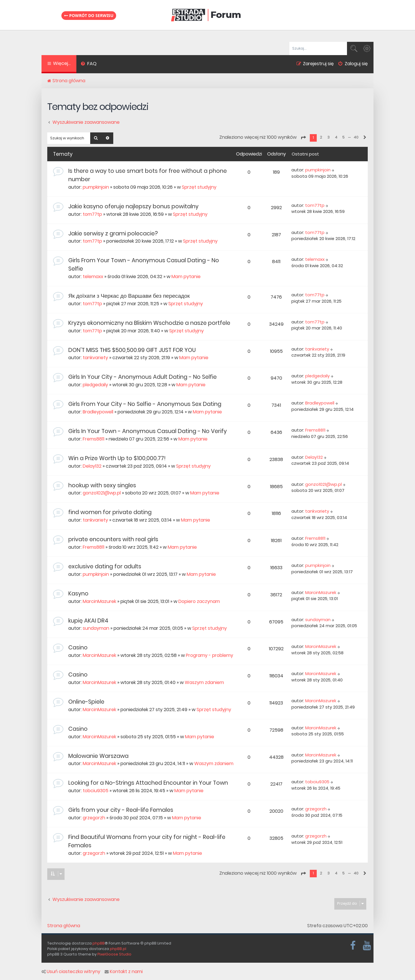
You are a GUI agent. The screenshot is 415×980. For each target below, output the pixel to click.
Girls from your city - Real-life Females (121, 810)
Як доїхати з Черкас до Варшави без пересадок (129, 296)
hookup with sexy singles (102, 485)
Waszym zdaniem (204, 682)
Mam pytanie (186, 277)
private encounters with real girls (113, 539)
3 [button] (329, 137)
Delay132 (92, 466)
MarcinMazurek (99, 601)
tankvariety (95, 358)
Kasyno (78, 594)
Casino (78, 648)
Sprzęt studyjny (199, 187)
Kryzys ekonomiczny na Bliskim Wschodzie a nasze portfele (149, 323)
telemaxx (93, 277)
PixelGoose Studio (114, 954)
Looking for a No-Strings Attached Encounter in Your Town (148, 783)
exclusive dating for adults (105, 566)
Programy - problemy (210, 655)
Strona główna (64, 926)
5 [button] (344, 137)
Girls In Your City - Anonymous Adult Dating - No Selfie (143, 377)
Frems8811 (94, 439)
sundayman (96, 628)
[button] (303, 138)
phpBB (99, 943)
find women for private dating (110, 512)
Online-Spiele (86, 702)
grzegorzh (94, 818)
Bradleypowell (98, 412)
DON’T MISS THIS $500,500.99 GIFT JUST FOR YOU (132, 350)
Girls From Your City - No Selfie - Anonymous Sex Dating (145, 404)
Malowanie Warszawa (98, 756)
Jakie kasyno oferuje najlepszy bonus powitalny (133, 206)
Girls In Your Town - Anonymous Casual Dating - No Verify (148, 431)
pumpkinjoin (96, 187)
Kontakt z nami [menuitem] (124, 972)
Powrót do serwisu (89, 15)
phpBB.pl (118, 949)
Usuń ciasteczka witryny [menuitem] (71, 972)
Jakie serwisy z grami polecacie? (113, 234)
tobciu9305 (96, 791)
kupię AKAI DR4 (88, 621)
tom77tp (92, 214)
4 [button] (336, 137)
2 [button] (321, 137)
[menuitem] (89, 64)
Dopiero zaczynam (199, 601)
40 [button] (356, 137)
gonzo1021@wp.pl (102, 493)
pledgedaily (95, 385)
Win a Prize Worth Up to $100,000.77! (117, 458)
